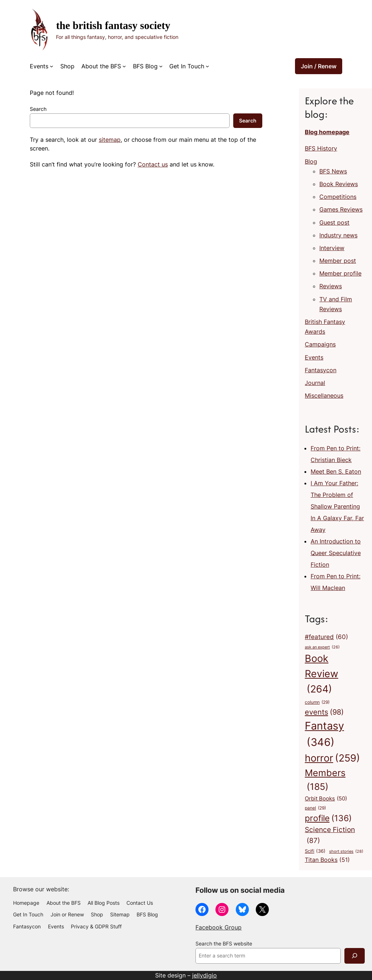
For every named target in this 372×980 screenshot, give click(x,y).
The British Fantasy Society (113, 25)
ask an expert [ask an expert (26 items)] (322, 648)
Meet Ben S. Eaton (336, 471)
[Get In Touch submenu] (207, 66)
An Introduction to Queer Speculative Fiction (336, 553)
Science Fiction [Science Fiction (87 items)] (330, 836)
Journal (315, 383)
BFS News (333, 171)
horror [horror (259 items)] (332, 758)
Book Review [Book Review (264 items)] (322, 675)
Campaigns (320, 344)
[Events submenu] (52, 66)
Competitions (338, 197)
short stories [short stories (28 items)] (346, 852)
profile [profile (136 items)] (328, 818)
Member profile (340, 273)
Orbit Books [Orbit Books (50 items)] (326, 799)
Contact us (153, 164)
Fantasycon (321, 370)
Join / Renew (319, 66)
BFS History (321, 148)
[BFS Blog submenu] (161, 66)
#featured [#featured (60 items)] (326, 637)
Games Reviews (341, 209)
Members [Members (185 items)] (325, 781)
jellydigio (205, 975)
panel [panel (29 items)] (315, 808)
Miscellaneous (324, 395)
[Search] (355, 956)
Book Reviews (339, 184)
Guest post (334, 222)
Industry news (338, 235)
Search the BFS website (224, 944)
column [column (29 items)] (317, 703)
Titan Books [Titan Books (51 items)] (327, 860)
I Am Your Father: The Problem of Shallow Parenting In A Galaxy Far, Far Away (337, 506)
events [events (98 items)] (324, 712)
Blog (311, 161)
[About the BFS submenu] (124, 66)
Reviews (331, 286)
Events (314, 357)
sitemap (110, 140)
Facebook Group (219, 927)
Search (38, 109)
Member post (338, 261)
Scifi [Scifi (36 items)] (315, 851)
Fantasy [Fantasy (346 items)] (324, 735)
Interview (332, 248)
